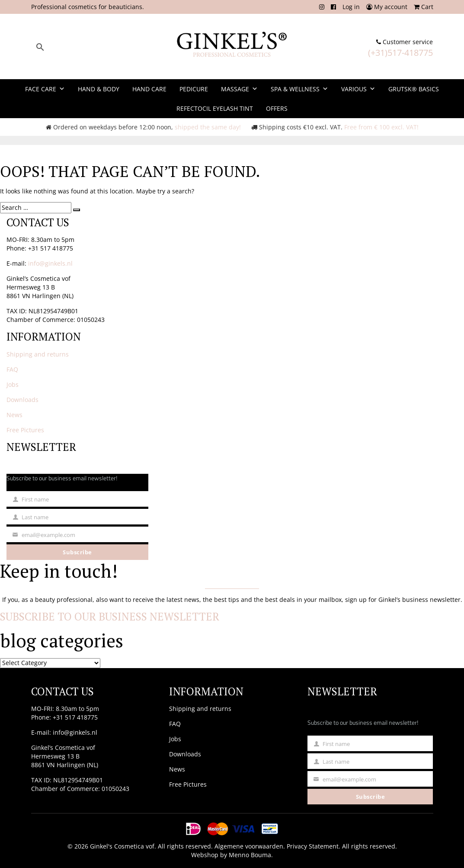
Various (358, 89)
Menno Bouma (250, 855)
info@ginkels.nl (50, 263)
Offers (277, 108)
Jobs (13, 384)
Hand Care (149, 89)
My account (387, 7)
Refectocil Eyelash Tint (215, 108)
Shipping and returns (38, 354)
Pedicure (194, 89)
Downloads (22, 400)
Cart (424, 7)
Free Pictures (25, 430)
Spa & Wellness (299, 89)
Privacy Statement (313, 846)
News (14, 415)
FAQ (12, 369)
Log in (351, 7)
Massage (239, 89)
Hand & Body (99, 89)
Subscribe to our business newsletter (110, 617)
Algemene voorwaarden (249, 846)
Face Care (45, 89)
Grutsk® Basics (414, 89)
